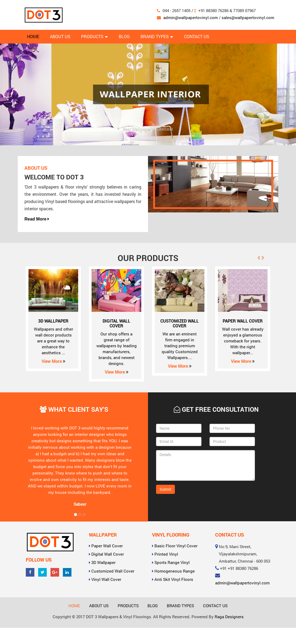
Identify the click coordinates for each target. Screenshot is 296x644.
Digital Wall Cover (108, 554)
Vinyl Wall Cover (106, 579)
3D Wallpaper (103, 562)
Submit (165, 489)
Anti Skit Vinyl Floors (174, 579)
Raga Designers (229, 617)
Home (33, 36)
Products (95, 36)
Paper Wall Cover (107, 546)
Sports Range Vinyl (172, 562)
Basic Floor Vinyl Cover (176, 546)
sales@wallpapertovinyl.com (248, 17)
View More (53, 361)
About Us (60, 36)
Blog (124, 36)
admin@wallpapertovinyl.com (191, 17)
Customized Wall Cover (113, 571)
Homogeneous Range (175, 571)
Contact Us (197, 36)
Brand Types (157, 36)
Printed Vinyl (166, 554)
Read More (37, 219)
